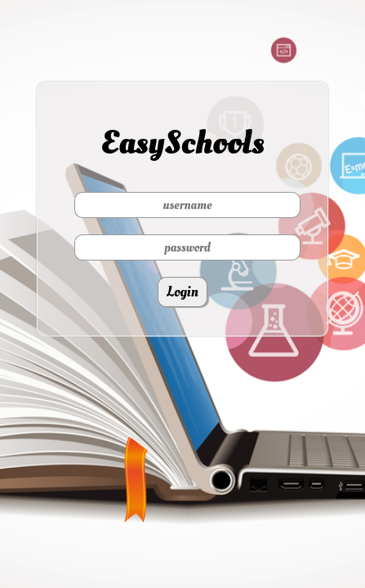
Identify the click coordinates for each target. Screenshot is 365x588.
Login (182, 292)
